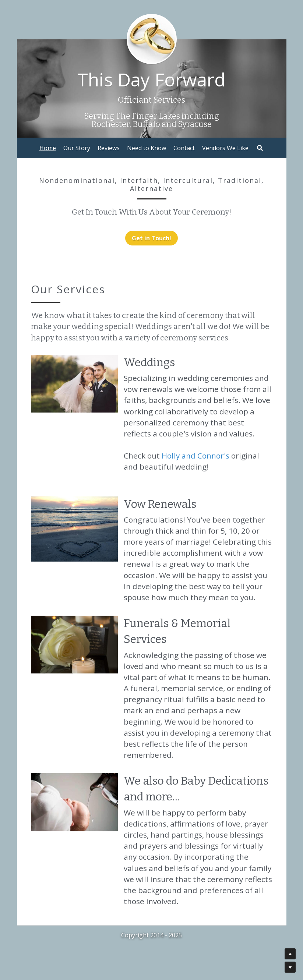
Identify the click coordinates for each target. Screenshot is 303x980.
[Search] (260, 148)
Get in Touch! (151, 238)
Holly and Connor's (196, 456)
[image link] (74, 383)
